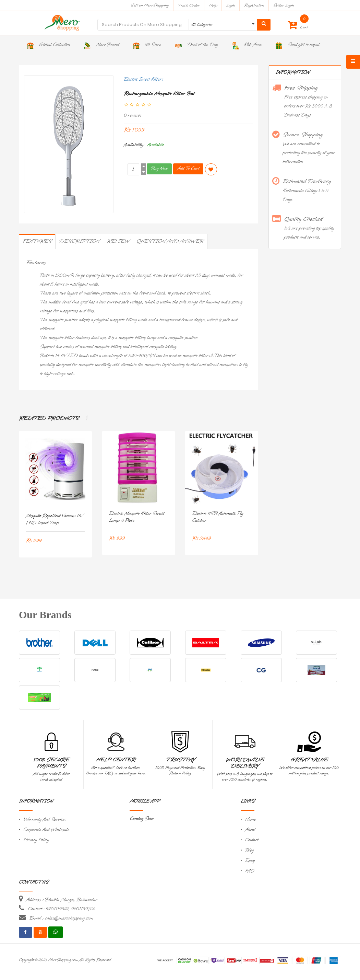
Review (118, 241)
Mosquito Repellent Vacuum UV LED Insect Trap (54, 520)
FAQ (250, 871)
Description (79, 241)
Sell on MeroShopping (150, 5)
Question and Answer (170, 241)
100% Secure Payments (51, 763)
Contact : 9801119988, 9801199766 (61, 909)
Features (37, 241)
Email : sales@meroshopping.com (61, 918)
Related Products (49, 418)
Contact (252, 840)
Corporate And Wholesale (46, 830)
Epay (250, 861)
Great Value (309, 760)
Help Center (116, 760)
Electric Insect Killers (143, 79)
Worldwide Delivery (245, 763)
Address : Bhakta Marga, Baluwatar (62, 900)
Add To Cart (188, 169)
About (250, 830)
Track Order (189, 5)
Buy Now (159, 169)
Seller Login (283, 5)
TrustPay (180, 760)
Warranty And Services (45, 820)
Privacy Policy (36, 840)
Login (231, 5)
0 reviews (133, 116)
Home (251, 820)
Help (213, 5)
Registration (254, 5)
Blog (249, 850)
